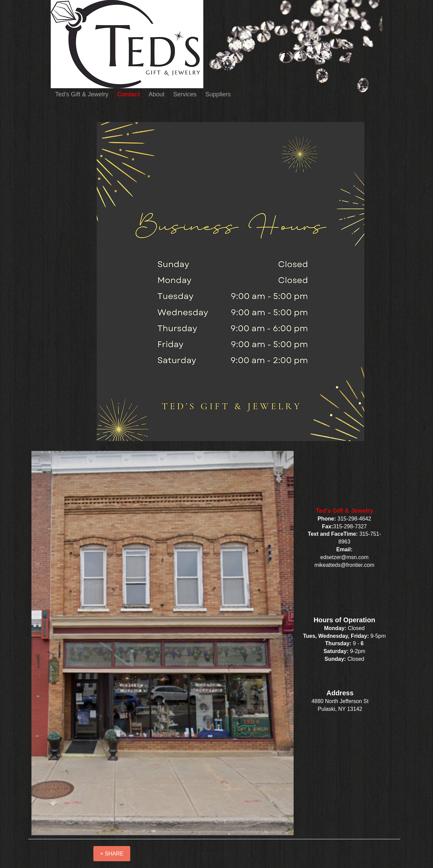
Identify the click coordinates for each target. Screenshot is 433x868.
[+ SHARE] (112, 854)
